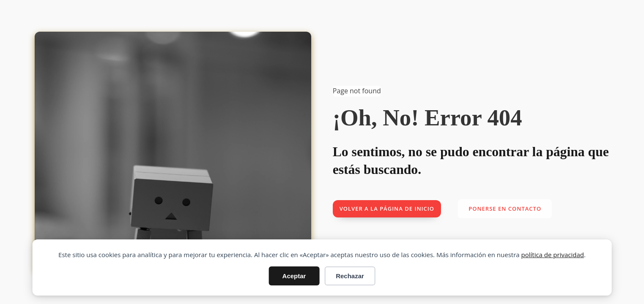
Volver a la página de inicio (387, 209)
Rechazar (350, 276)
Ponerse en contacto (505, 209)
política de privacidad (553, 255)
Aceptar (294, 276)
